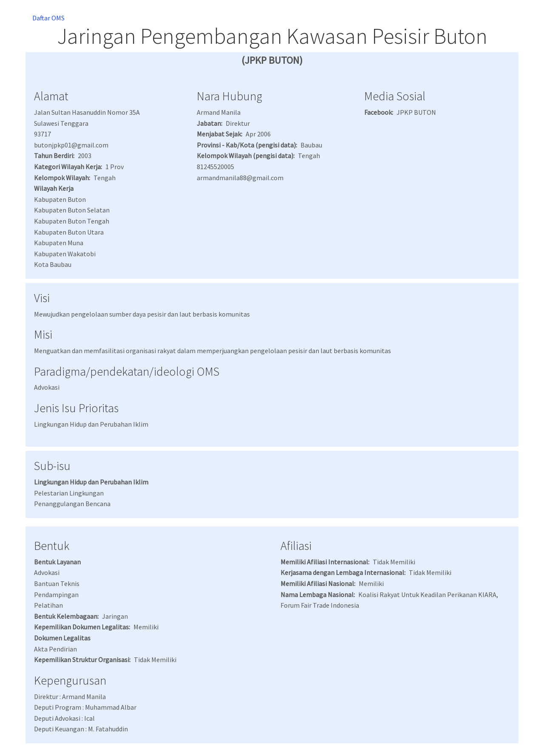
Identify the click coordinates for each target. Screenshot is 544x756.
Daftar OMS (48, 18)
